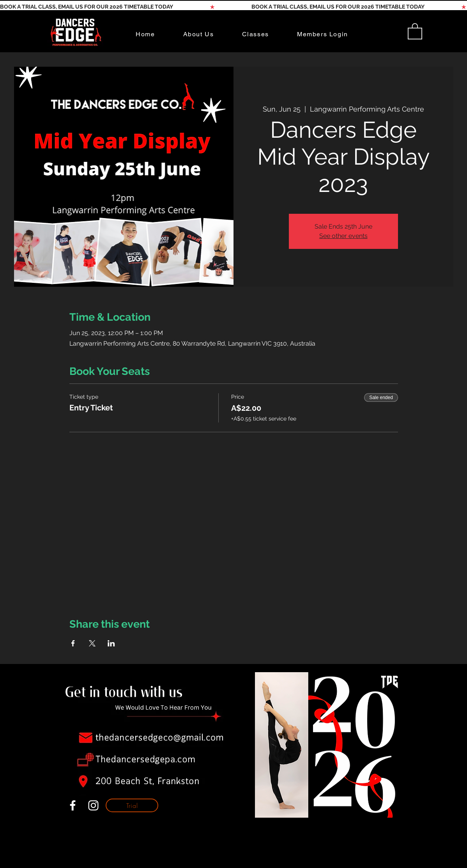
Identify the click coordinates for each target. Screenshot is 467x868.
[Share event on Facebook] (73, 643)
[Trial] (132, 805)
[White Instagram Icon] (93, 805)
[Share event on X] (92, 643)
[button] (415, 31)
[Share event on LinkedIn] (111, 643)
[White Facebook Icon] (73, 805)
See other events (343, 236)
